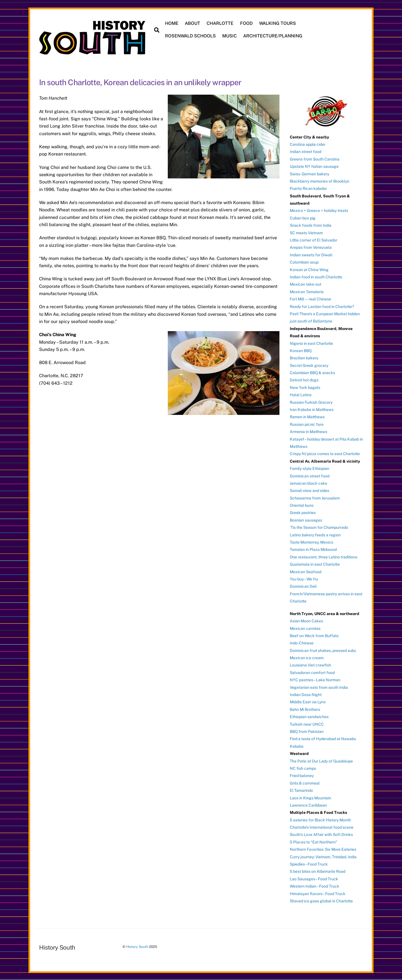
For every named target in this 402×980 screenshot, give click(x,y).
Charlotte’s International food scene (322, 827)
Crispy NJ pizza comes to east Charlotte (325, 453)
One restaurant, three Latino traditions (324, 556)
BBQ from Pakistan (307, 731)
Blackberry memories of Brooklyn (320, 181)
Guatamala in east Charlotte (315, 564)
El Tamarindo (301, 790)
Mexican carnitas (305, 628)
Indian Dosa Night (306, 694)
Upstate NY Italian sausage (314, 166)
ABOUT (193, 23)
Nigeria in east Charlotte (311, 343)
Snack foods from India (311, 225)
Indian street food (306, 151)
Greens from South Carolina (315, 159)
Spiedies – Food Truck (309, 864)
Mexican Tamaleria (307, 291)
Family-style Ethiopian (309, 468)
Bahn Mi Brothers (305, 709)
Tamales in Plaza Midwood (313, 549)
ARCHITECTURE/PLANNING (273, 36)
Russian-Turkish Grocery (311, 402)
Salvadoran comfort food (312, 672)
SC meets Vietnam (306, 232)
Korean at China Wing (309, 269)
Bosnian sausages (306, 520)
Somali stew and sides (309, 490)
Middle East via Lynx (308, 702)
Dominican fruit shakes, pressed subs (323, 650)
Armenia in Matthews (308, 431)
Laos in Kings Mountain (310, 797)
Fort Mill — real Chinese (310, 299)
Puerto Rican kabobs (308, 188)
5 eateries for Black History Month (320, 819)
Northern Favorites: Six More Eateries (323, 849)
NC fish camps (303, 768)
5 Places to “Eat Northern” (314, 842)
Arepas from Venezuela (311, 247)
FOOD (246, 23)
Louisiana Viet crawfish (310, 665)
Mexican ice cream (307, 658)
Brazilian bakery (304, 358)
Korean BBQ (301, 350)
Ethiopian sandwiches (309, 716)
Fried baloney (302, 775)
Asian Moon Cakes (306, 621)
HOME (172, 23)
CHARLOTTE (220, 23)
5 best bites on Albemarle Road (318, 871)
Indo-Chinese (302, 643)
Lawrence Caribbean (308, 805)
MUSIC (230, 36)
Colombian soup (304, 262)
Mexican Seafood (306, 571)
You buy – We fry (304, 579)
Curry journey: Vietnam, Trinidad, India (323, 856)
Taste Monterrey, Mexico (312, 542)
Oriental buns (302, 505)
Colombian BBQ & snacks (312, 372)
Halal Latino (301, 395)
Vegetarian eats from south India (319, 687)
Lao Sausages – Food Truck (314, 878)
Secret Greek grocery (309, 365)
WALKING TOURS (277, 23)
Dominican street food (310, 475)
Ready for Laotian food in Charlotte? (322, 306)
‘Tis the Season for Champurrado (319, 527)
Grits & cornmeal (305, 783)
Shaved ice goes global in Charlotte (321, 901)
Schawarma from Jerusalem (315, 498)
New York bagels (305, 387)
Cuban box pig (303, 217)
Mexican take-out (306, 284)
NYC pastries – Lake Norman (315, 680)
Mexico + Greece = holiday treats (319, 210)
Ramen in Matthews (307, 417)
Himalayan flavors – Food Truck (318, 893)
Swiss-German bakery (309, 173)
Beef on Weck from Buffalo (314, 635)
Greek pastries (303, 512)
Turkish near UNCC (307, 724)
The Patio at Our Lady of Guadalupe (321, 761)
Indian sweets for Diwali (311, 254)
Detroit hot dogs (304, 380)
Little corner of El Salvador (314, 240)
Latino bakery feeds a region (315, 534)
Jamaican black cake (308, 483)
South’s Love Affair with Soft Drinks (321, 834)
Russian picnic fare (307, 424)
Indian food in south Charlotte (316, 277)
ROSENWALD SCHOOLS (191, 36)
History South (137, 946)
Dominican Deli (303, 586)
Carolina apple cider (308, 144)
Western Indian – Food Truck (314, 886)
